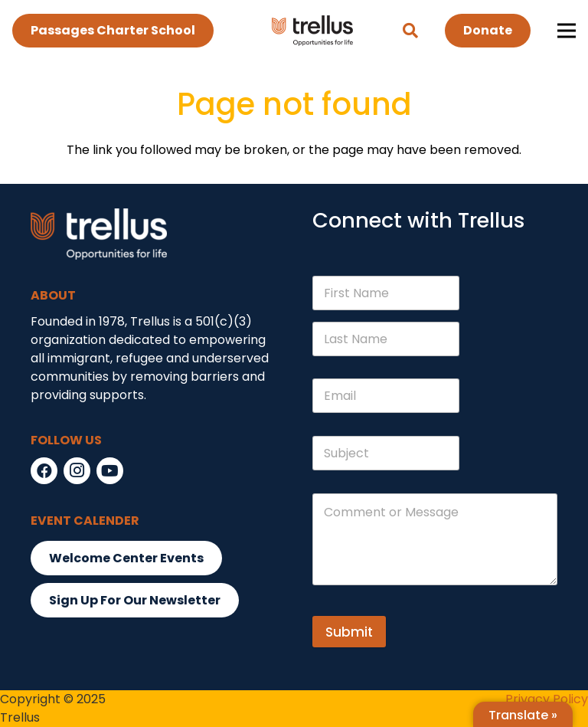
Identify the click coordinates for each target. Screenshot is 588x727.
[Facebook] (44, 471)
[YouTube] (110, 471)
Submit (349, 632)
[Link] (312, 31)
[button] (410, 31)
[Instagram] (77, 471)
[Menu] (567, 31)
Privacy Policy (547, 699)
